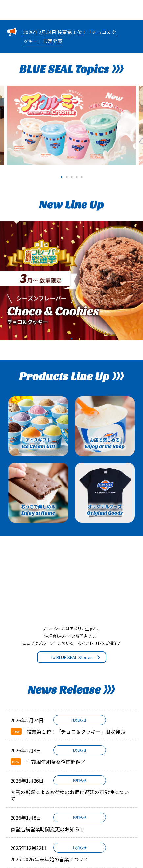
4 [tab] (76, 176)
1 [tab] (62, 176)
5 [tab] (81, 176)
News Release (71, 690)
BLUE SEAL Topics (71, 69)
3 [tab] (71, 176)
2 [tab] (67, 176)
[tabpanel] (71, 126)
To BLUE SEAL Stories (76, 657)
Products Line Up (71, 377)
